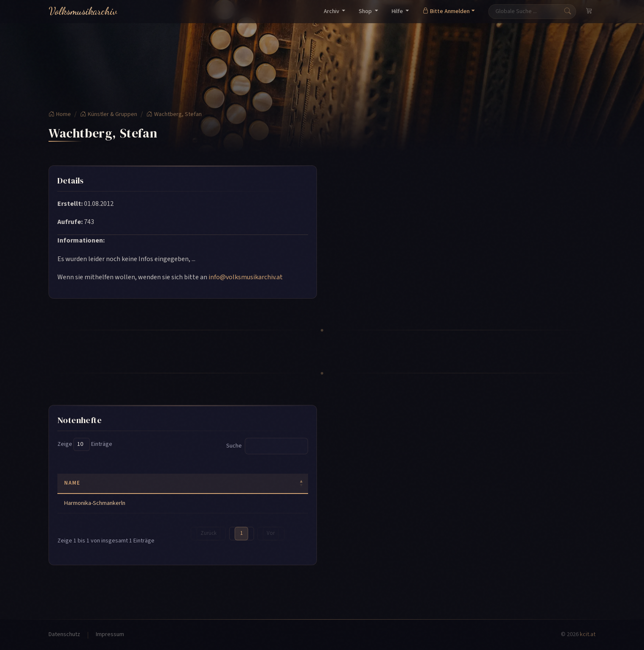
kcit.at (588, 634)
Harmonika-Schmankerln (95, 503)
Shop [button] (366, 11)
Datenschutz (64, 634)
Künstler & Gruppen (109, 114)
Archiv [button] (332, 11)
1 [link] (241, 533)
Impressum (110, 634)
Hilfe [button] (398, 11)
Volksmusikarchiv (83, 11)
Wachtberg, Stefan (174, 114)
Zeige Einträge (85, 444)
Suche (267, 446)
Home (60, 114)
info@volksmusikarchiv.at (246, 277)
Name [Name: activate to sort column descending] (72, 483)
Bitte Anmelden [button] (446, 11)
